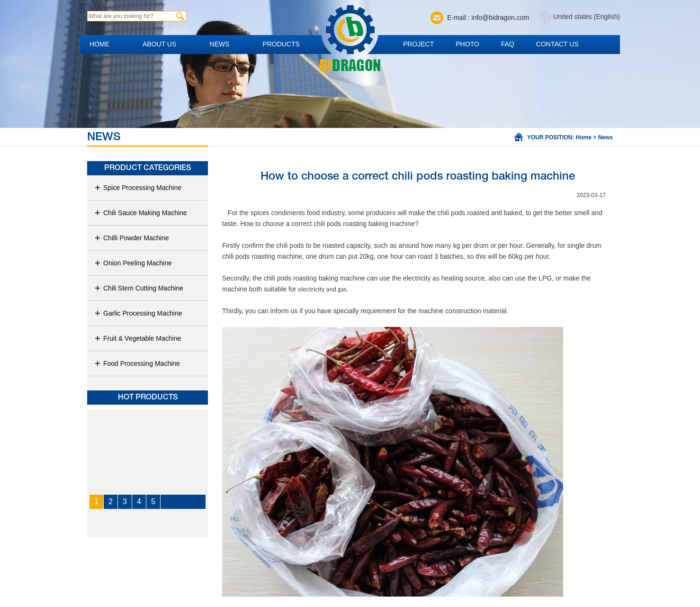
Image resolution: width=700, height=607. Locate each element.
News (219, 44)
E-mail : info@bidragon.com (488, 18)
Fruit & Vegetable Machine (138, 338)
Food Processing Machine (137, 363)
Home (99, 44)
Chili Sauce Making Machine (141, 213)
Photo (467, 44)
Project (418, 44)
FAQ (508, 44)
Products (281, 44)
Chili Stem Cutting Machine (139, 288)
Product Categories (148, 168)
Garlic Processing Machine (138, 313)
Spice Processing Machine (138, 188)
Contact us (557, 44)
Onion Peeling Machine (133, 263)
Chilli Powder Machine (132, 238)
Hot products (148, 398)
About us (159, 44)
